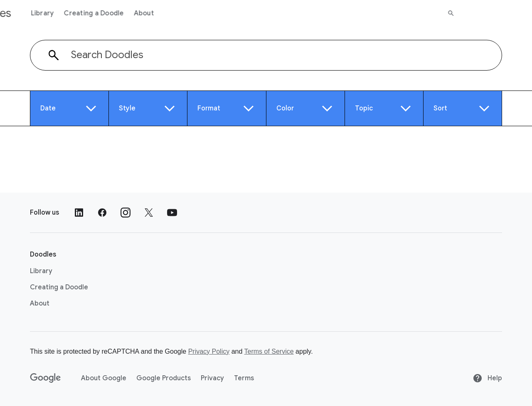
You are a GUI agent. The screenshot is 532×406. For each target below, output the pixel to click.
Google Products (164, 378)
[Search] (520, 13)
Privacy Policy (209, 351)
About (213, 13)
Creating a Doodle (163, 13)
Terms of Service (269, 351)
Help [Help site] (487, 378)
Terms (244, 378)
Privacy (212, 378)
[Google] (46, 378)
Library (111, 13)
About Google (104, 378)
